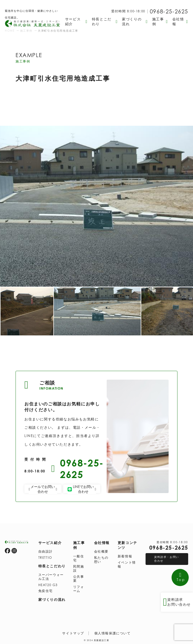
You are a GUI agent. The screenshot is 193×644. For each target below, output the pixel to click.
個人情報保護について (113, 633)
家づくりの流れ (52, 599)
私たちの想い (101, 560)
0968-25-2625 (169, 12)
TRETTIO (45, 558)
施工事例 (79, 545)
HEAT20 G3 (48, 585)
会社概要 (101, 552)
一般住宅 (79, 558)
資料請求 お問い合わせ (177, 602)
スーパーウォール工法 (51, 577)
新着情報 (125, 556)
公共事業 (79, 579)
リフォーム (79, 589)
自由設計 (46, 552)
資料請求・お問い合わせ (167, 559)
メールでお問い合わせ (43, 489)
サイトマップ (73, 633)
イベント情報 (127, 565)
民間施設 (79, 569)
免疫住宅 (46, 591)
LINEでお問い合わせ (82, 489)
